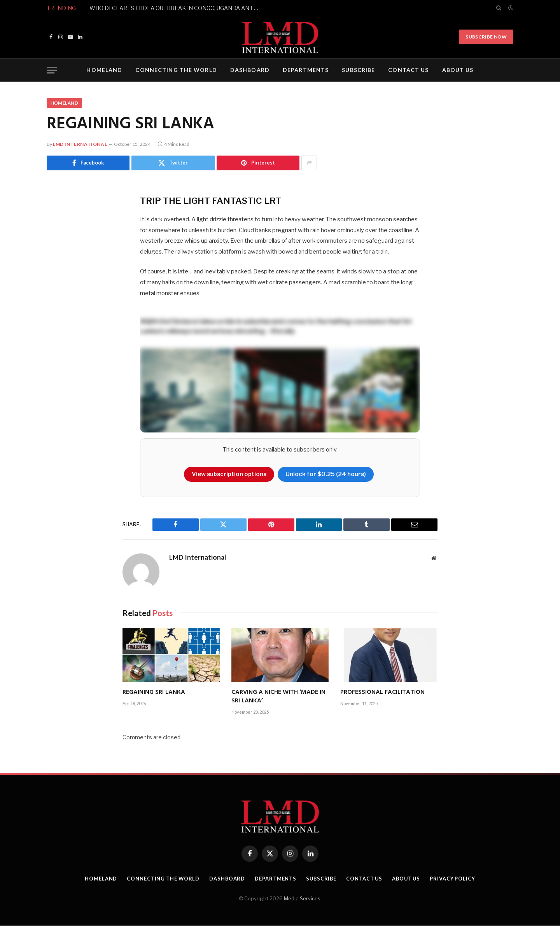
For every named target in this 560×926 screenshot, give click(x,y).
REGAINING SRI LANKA (154, 693)
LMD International (80, 144)
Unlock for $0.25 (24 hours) (327, 474)
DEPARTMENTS (306, 70)
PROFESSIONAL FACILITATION (382, 693)
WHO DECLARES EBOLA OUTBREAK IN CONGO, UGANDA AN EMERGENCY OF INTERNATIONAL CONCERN (177, 8)
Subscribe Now (486, 37)
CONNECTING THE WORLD (176, 70)
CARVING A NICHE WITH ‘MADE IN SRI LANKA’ (278, 697)
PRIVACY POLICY (455, 879)
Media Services (302, 899)
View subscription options (229, 474)
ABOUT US (458, 70)
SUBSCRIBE (358, 70)
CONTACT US (408, 70)
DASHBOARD (250, 70)
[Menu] (52, 70)
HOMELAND (104, 70)
